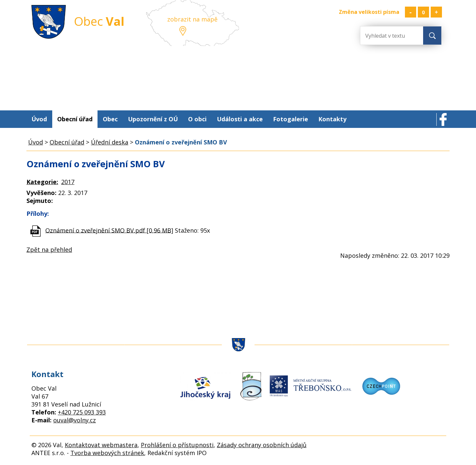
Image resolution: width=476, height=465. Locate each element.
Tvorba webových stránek (107, 453)
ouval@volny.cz (75, 420)
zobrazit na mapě (192, 19)
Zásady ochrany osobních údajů (262, 445)
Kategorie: (42, 182)
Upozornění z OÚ (153, 119)
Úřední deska (110, 142)
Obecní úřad (75, 119)
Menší (411, 12)
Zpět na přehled (49, 250)
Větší (436, 12)
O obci (197, 119)
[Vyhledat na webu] (387, 36)
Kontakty (332, 119)
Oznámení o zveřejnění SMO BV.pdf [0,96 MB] (109, 230)
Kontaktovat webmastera (101, 445)
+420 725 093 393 (82, 412)
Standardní (423, 12)
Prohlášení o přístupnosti (177, 445)
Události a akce (240, 119)
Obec (110, 119)
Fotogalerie (291, 119)
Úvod (39, 119)
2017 (68, 182)
